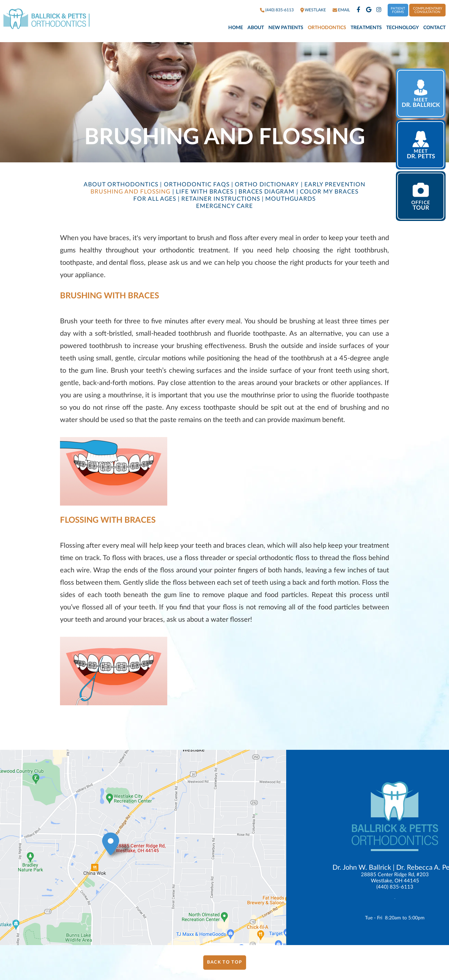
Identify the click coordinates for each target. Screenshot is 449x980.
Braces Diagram (266, 192)
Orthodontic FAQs (197, 184)
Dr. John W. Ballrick (362, 868)
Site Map (434, 955)
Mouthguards (290, 199)
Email (344, 10)
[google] (369, 10)
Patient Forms (398, 10)
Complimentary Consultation (428, 10)
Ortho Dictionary (267, 184)
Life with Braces (205, 192)
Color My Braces (329, 192)
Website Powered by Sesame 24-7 (383, 955)
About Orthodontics (121, 184)
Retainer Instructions (221, 199)
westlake (315, 10)
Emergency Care (224, 206)
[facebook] (359, 10)
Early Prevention (335, 184)
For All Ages (155, 199)
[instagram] (379, 10)
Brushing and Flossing (130, 192)
